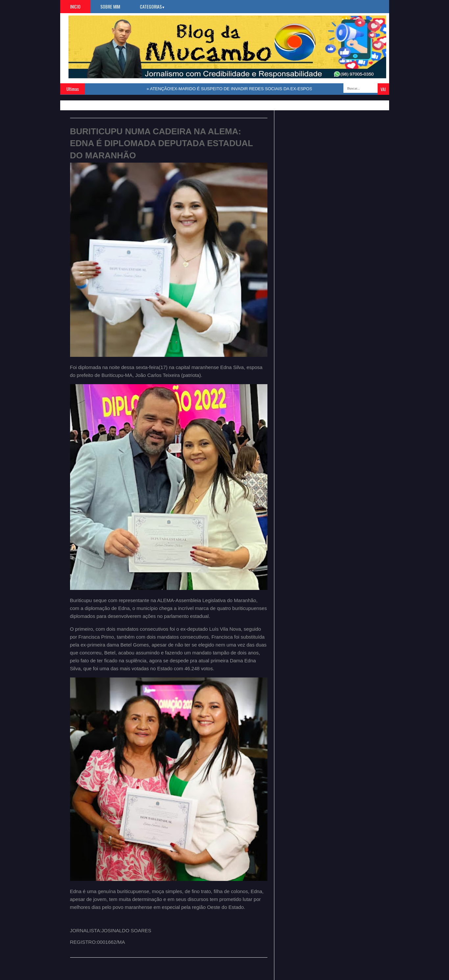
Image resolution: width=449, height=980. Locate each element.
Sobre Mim (110, 6)
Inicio (75, 6)
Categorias (152, 6)
